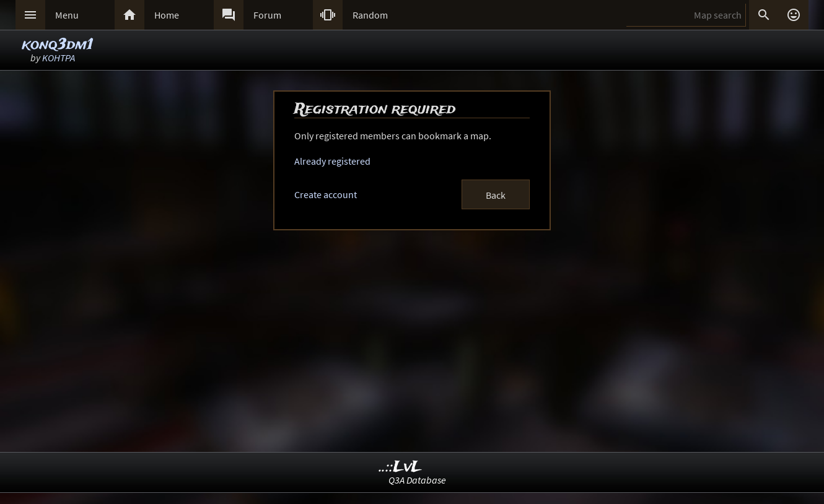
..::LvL (401, 467)
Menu (67, 15)
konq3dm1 (58, 45)
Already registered (332, 161)
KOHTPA (59, 58)
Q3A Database (417, 480)
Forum (267, 15)
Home (167, 15)
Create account (326, 194)
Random (370, 15)
